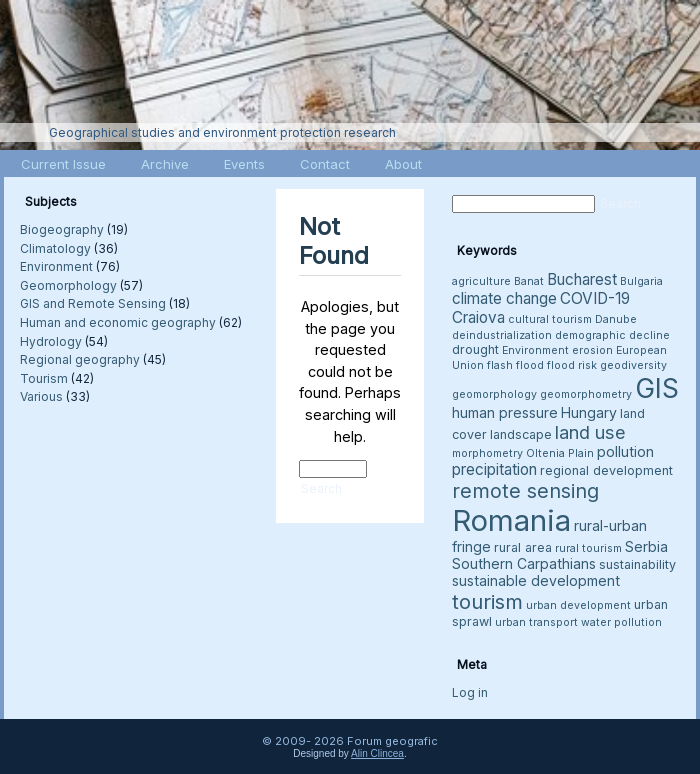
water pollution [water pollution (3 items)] (621, 622)
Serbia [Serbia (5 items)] (646, 546)
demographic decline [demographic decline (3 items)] (612, 335)
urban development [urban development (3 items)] (578, 605)
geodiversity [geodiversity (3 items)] (633, 365)
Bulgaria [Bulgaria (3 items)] (641, 281)
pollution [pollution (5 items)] (625, 451)
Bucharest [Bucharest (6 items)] (582, 279)
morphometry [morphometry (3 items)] (487, 453)
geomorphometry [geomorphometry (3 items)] (586, 394)
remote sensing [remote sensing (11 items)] (525, 491)
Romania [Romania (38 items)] (511, 520)
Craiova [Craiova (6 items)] (478, 317)
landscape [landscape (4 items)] (521, 434)
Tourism (44, 378)
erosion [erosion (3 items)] (592, 350)
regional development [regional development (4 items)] (606, 470)
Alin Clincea (377, 753)
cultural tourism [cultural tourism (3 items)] (550, 319)
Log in (470, 692)
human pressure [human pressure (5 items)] (505, 412)
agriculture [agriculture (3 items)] (481, 281)
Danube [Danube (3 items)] (616, 319)
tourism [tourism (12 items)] (487, 601)
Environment (56, 266)
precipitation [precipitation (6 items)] (494, 469)
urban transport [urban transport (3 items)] (536, 622)
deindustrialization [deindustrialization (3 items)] (502, 335)
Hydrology (51, 341)
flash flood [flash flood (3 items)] (515, 365)
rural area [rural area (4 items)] (523, 547)
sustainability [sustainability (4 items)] (637, 564)
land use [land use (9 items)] (590, 432)
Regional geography (80, 359)
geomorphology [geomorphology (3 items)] (494, 394)
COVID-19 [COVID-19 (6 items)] (595, 298)
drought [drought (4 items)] (475, 349)
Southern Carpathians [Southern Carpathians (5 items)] (524, 563)
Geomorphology (68, 285)
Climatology (55, 248)
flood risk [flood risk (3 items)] (572, 365)
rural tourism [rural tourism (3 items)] (588, 548)
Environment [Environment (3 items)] (535, 350)
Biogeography (62, 229)
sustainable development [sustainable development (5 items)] (536, 580)
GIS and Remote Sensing (93, 303)
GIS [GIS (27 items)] (657, 388)
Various (41, 396)
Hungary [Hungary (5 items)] (589, 412)
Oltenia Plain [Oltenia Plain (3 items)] (560, 453)
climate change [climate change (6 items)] (504, 298)
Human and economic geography (118, 322)
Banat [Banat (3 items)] (529, 281)
